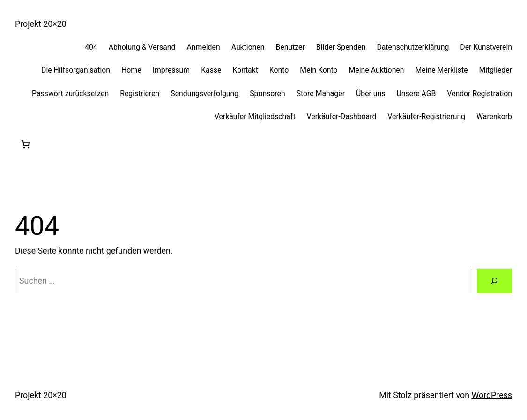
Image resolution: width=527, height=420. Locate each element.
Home (131, 70)
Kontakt (245, 70)
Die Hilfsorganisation (76, 70)
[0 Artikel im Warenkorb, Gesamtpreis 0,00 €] (26, 144)
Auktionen (248, 47)
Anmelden (203, 47)
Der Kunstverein (486, 47)
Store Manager (321, 94)
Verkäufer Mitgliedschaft (255, 116)
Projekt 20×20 (41, 24)
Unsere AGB (416, 94)
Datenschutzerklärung (413, 47)
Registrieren (140, 94)
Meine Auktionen (377, 70)
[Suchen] (495, 281)
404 (91, 47)
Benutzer (290, 47)
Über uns (371, 94)
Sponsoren (267, 94)
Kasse (211, 70)
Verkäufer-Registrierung (426, 116)
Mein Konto (319, 70)
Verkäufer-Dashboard (342, 116)
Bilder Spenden (341, 47)
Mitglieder (496, 70)
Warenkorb (494, 116)
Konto (279, 70)
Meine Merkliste (442, 70)
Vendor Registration (479, 94)
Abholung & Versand (142, 47)
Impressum (171, 70)
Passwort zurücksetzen (70, 94)
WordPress (492, 395)
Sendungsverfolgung (204, 94)
